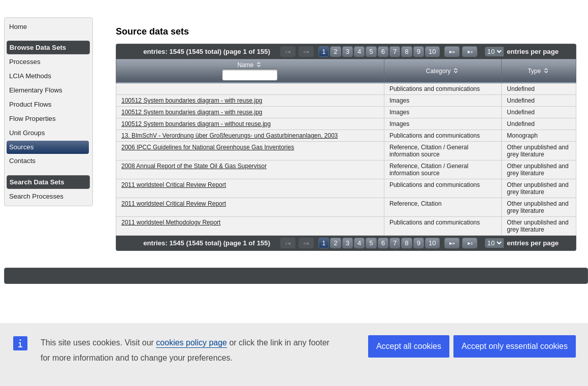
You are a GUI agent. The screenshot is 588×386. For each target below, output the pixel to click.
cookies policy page (191, 343)
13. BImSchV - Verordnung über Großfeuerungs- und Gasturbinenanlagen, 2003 (230, 136)
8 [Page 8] (406, 52)
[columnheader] (250, 71)
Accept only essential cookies (515, 346)
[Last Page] (470, 52)
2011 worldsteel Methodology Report (171, 222)
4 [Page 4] (359, 52)
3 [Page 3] (348, 52)
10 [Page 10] (432, 52)
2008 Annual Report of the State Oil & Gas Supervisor (194, 166)
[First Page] (288, 52)
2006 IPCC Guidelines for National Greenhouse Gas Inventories (208, 147)
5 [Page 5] (371, 52)
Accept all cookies (409, 346)
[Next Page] (452, 52)
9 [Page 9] (419, 52)
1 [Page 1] (324, 52)
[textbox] (250, 75)
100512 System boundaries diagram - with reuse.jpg (192, 101)
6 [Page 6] (383, 52)
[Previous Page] (306, 52)
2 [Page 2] (335, 52)
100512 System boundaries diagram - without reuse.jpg (196, 124)
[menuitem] (48, 27)
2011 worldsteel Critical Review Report (174, 185)
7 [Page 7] (395, 52)
